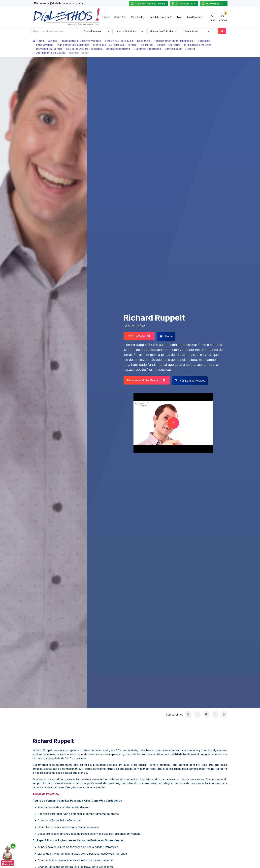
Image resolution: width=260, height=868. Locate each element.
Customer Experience (147, 49)
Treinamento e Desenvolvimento (81, 41)
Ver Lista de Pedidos (190, 381)
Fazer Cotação (138, 336)
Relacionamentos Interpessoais (173, 41)
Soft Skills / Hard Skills (119, 41)
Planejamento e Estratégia (73, 45)
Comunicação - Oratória (180, 49)
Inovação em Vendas (49, 49)
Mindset (132, 45)
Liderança (147, 45)
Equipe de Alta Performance (84, 49)
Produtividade (45, 45)
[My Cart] (222, 17)
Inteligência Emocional (198, 45)
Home (38, 41)
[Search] (213, 17)
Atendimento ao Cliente (51, 53)
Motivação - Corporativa (108, 45)
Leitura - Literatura (169, 45)
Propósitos (203, 41)
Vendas (52, 41)
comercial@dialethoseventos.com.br (59, 3)
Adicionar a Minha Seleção (146, 380)
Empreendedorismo (118, 49)
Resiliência (144, 41)
